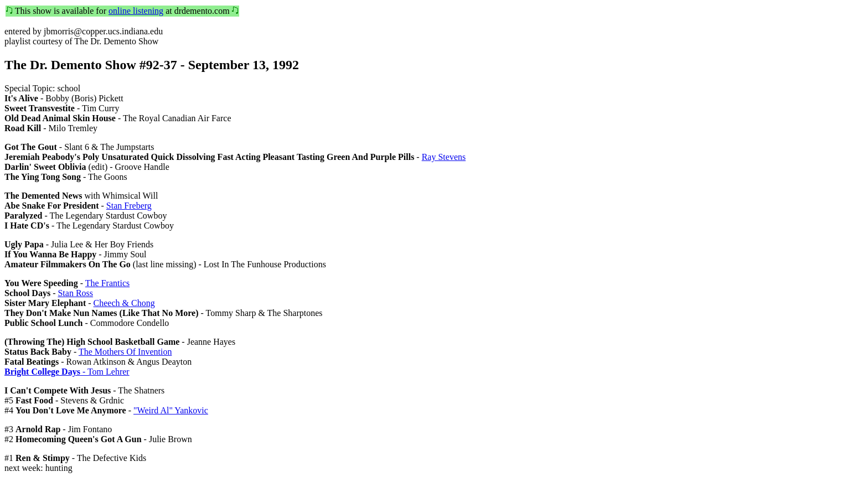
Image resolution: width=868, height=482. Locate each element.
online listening (136, 11)
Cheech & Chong (124, 303)
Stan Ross (75, 293)
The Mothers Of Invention (125, 352)
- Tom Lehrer (67, 372)
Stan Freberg (129, 206)
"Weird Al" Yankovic (171, 410)
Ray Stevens (444, 157)
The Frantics (107, 283)
